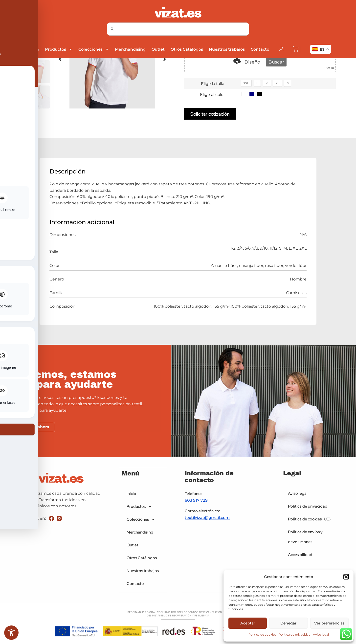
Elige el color (212, 95)
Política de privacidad (295, 634)
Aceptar (248, 623)
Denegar (288, 623)
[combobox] (178, 29)
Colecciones (93, 49)
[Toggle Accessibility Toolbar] (11, 633)
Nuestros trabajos (227, 49)
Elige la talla (213, 84)
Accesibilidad (300, 555)
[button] (346, 577)
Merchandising (130, 49)
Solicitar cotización (210, 114)
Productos (58, 49)
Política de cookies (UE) (309, 519)
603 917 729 (196, 501)
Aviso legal (321, 634)
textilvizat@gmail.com (207, 518)
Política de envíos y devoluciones (305, 537)
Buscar (276, 62)
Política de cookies (262, 634)
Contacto (260, 49)
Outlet (158, 49)
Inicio (33, 49)
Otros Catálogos (187, 49)
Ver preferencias (329, 623)
